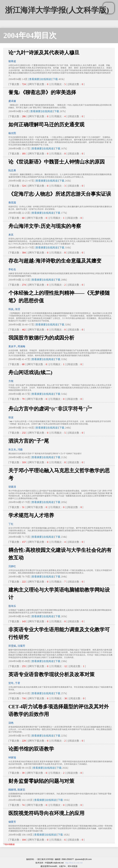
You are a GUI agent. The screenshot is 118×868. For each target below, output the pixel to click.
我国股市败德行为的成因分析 (41, 338)
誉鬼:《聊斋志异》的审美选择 (42, 92)
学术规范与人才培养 (31, 515)
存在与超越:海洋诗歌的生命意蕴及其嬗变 (55, 261)
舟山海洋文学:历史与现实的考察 (45, 226)
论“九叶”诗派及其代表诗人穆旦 (44, 53)
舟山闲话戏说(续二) (30, 372)
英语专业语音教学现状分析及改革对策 (51, 674)
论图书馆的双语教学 (31, 749)
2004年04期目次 (30, 35)
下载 (55, 79)
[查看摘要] (34, 79)
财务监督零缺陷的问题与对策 (41, 781)
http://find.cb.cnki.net (74, 863)
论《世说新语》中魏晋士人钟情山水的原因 (57, 162)
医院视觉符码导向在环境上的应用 (46, 813)
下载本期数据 (9, 844)
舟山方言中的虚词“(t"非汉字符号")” (50, 409)
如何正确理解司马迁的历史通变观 (46, 125)
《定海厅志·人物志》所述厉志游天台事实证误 (60, 194)
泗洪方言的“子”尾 (29, 441)
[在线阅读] (46, 79)
